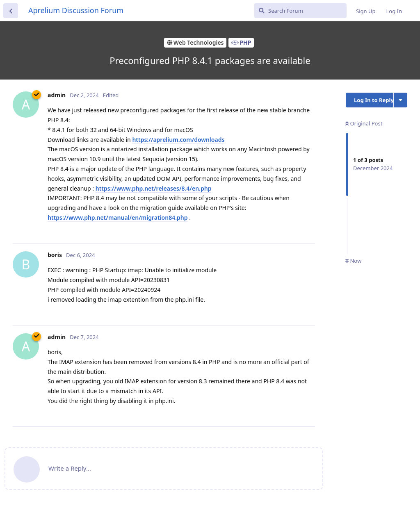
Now (353, 261)
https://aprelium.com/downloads (178, 140)
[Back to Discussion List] (11, 11)
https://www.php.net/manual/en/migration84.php (118, 217)
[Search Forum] (300, 11)
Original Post (364, 123)
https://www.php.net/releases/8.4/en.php (154, 188)
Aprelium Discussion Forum (76, 10)
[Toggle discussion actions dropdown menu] (401, 100)
